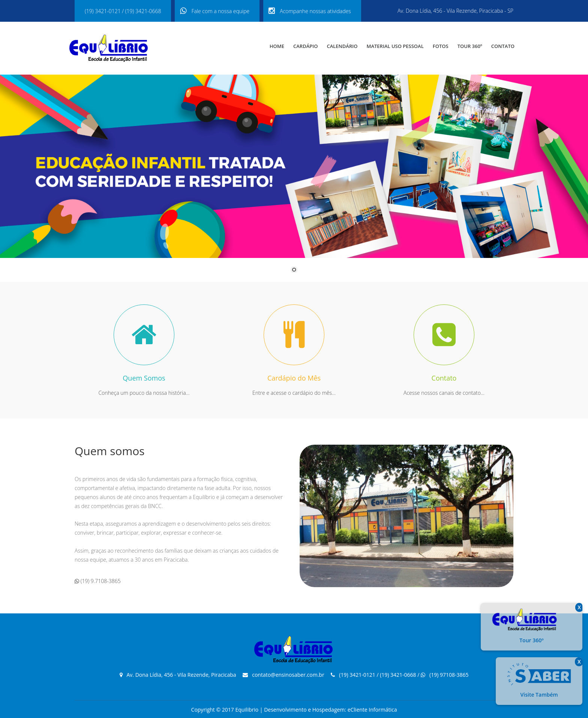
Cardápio (305, 46)
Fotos (441, 46)
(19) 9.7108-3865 (98, 581)
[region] (294, 178)
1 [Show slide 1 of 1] (294, 270)
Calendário (342, 46)
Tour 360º (470, 46)
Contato (503, 46)
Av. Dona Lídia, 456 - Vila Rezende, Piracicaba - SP (455, 11)
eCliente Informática (372, 710)
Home (277, 46)
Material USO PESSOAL (395, 46)
